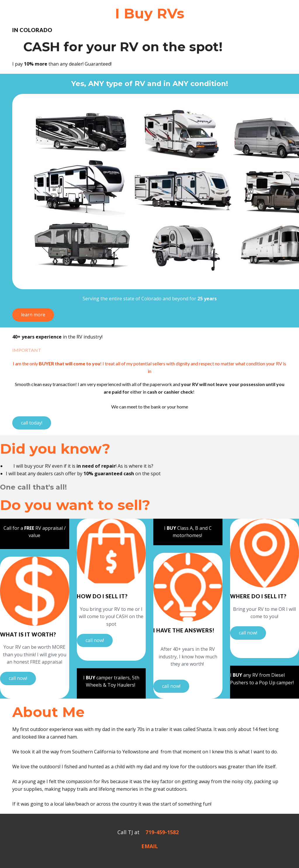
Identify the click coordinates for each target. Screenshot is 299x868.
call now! (18, 678)
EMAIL (150, 846)
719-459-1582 (162, 832)
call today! (32, 423)
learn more (33, 315)
